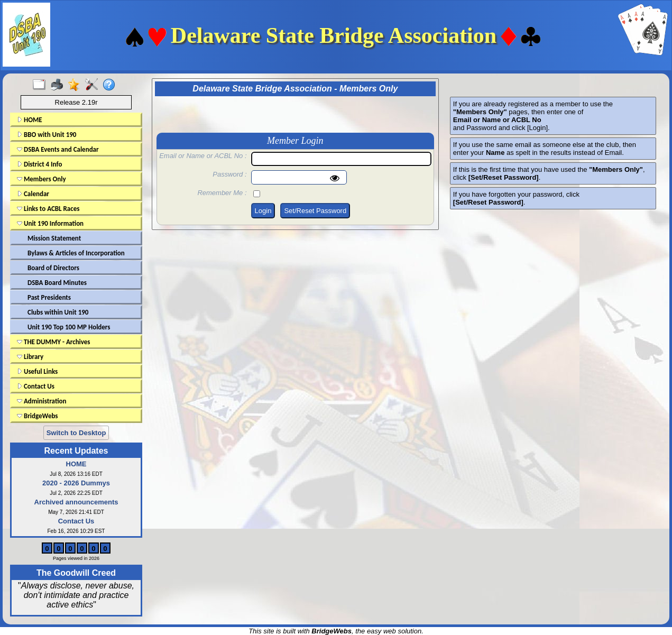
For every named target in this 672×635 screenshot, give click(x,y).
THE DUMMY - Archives (54, 342)
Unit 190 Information (50, 223)
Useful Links (37, 371)
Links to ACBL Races (48, 209)
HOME (30, 120)
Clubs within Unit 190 (58, 312)
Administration (42, 401)
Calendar (33, 194)
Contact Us (36, 386)
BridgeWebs (38, 416)
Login (263, 211)
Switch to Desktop (76, 433)
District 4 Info (39, 164)
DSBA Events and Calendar (58, 149)
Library (30, 357)
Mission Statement (54, 238)
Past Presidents (49, 297)
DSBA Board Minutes (57, 283)
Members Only (42, 179)
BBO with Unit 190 (47, 135)
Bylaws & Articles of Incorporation (76, 253)
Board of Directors (53, 268)
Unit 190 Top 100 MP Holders (69, 327)
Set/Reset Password (315, 211)
